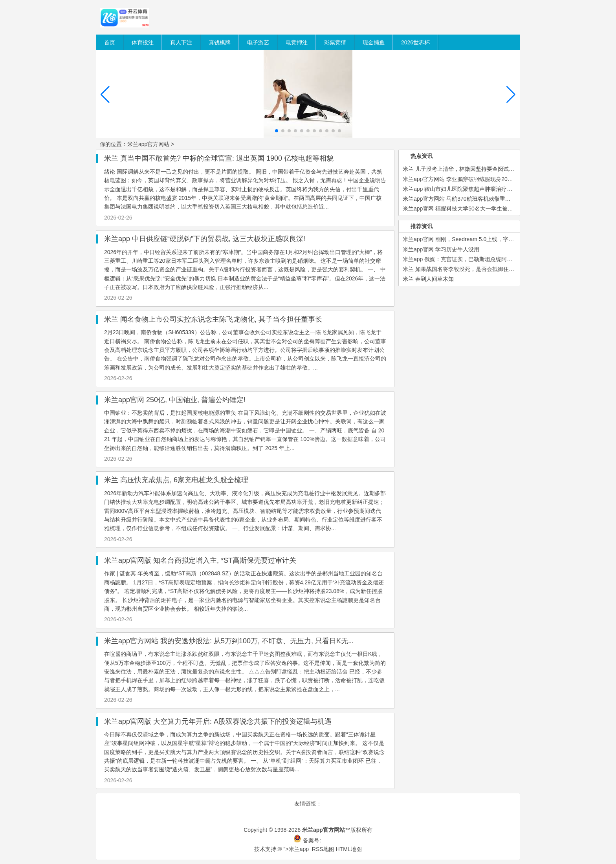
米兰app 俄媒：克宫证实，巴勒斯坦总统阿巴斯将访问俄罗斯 (477, 259)
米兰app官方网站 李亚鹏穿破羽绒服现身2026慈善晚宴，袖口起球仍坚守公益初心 (502, 179)
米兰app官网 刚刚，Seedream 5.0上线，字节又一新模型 (472, 239)
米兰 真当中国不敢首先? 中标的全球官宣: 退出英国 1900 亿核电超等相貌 (219, 158)
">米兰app (296, 849)
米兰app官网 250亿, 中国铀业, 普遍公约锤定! (175, 400)
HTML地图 (348, 849)
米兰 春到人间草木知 (428, 279)
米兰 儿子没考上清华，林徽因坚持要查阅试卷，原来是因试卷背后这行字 (491, 169)
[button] (511, 95)
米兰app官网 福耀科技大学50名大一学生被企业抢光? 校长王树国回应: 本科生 (497, 209)
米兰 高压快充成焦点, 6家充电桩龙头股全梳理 (176, 480)
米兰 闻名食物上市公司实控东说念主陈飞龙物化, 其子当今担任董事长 (213, 319)
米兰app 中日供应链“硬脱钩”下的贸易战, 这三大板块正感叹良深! (205, 239)
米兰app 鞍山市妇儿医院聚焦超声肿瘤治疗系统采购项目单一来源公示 (488, 189)
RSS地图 (323, 849)
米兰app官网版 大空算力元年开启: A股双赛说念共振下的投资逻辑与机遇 (218, 721)
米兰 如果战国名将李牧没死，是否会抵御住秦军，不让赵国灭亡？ (483, 269)
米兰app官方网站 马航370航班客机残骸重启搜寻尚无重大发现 (479, 199)
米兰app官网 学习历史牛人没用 (441, 249)
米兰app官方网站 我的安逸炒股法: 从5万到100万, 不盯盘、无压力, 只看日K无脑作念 (237, 641)
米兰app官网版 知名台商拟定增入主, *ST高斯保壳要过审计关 (200, 560)
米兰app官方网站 (148, 144)
